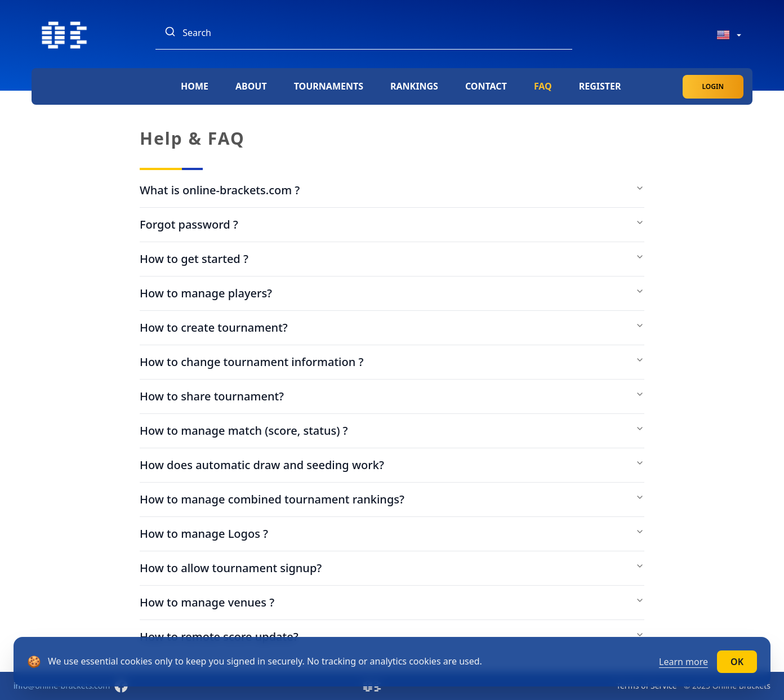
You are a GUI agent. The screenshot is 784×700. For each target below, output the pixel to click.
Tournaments (329, 86)
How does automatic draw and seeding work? (392, 465)
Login (713, 86)
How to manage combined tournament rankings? (392, 499)
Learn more (683, 662)
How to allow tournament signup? (392, 568)
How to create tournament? (392, 327)
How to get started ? (392, 259)
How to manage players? (392, 293)
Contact (486, 86)
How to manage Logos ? (392, 534)
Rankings (414, 86)
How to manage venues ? (392, 602)
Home (195, 86)
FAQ (543, 86)
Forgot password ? (392, 224)
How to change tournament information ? (392, 362)
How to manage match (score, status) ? (392, 431)
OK (737, 662)
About (251, 86)
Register (600, 86)
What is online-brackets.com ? (392, 190)
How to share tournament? (392, 396)
